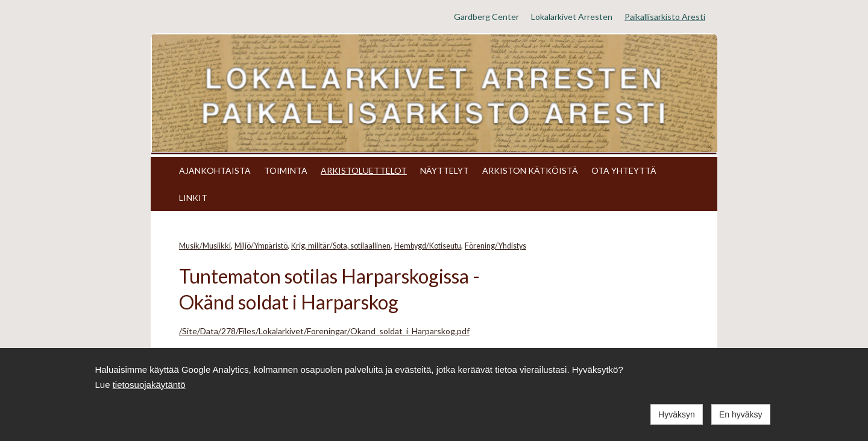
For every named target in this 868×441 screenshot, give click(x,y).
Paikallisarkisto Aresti (665, 17)
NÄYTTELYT (445, 170)
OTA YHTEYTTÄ (624, 170)
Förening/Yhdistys (495, 246)
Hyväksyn (677, 414)
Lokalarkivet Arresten (572, 17)
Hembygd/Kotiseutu (428, 246)
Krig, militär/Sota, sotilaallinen (341, 246)
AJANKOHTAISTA (215, 170)
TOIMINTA (286, 170)
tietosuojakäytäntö (149, 385)
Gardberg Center (486, 17)
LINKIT (193, 198)
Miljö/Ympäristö (261, 246)
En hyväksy (741, 414)
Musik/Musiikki (205, 246)
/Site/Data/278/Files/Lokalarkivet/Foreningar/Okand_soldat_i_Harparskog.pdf (324, 331)
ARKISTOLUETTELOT (364, 170)
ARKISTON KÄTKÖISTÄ (530, 170)
